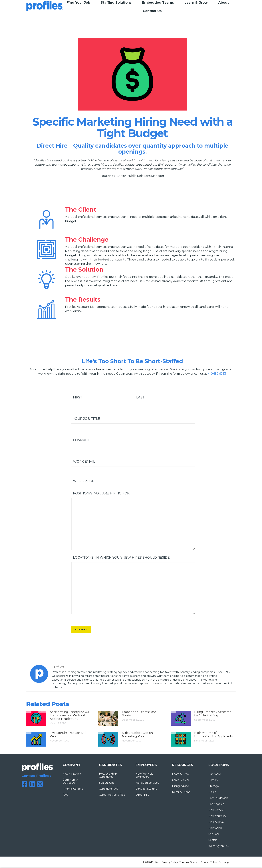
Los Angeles (216, 805)
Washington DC (218, 847)
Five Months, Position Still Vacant (68, 735)
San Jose (214, 835)
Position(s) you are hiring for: (102, 494)
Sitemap (224, 863)
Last (140, 397)
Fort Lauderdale (218, 799)
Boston (213, 781)
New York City (217, 817)
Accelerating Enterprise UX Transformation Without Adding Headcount (69, 716)
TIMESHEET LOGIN (236, 7)
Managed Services (147, 783)
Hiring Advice (181, 787)
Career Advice (181, 781)
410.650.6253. (217, 374)
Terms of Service (189, 863)
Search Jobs (107, 783)
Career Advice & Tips (112, 795)
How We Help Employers (144, 776)
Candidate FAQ (109, 789)
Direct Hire (142, 795)
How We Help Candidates (108, 776)
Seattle (213, 841)
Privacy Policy (170, 863)
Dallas (212, 793)
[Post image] (36, 719)
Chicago (214, 787)
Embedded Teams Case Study (139, 714)
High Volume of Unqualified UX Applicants (213, 735)
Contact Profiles (35, 777)
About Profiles (72, 775)
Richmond (215, 829)
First (78, 397)
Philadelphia (216, 823)
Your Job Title (87, 419)
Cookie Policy (209, 863)
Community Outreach (70, 782)
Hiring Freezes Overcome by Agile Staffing (213, 714)
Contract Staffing (146, 789)
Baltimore (215, 775)
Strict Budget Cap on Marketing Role (137, 735)
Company (82, 440)
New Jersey (216, 811)
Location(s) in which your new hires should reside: (122, 558)
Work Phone (85, 481)
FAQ (65, 795)
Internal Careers (73, 789)
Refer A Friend (181, 793)
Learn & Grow (181, 775)
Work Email (84, 462)
